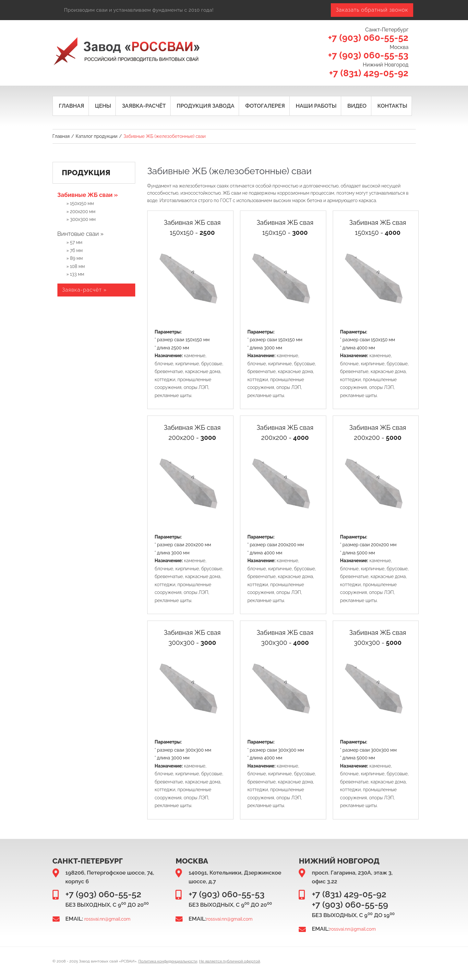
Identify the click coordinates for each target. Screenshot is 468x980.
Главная (61, 137)
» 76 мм (75, 251)
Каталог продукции (96, 137)
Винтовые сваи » (81, 234)
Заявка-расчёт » (84, 290)
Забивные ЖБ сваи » (88, 195)
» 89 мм (75, 259)
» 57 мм (74, 243)
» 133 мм (75, 275)
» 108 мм (76, 267)
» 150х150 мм (80, 204)
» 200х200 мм (81, 212)
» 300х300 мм (81, 220)
